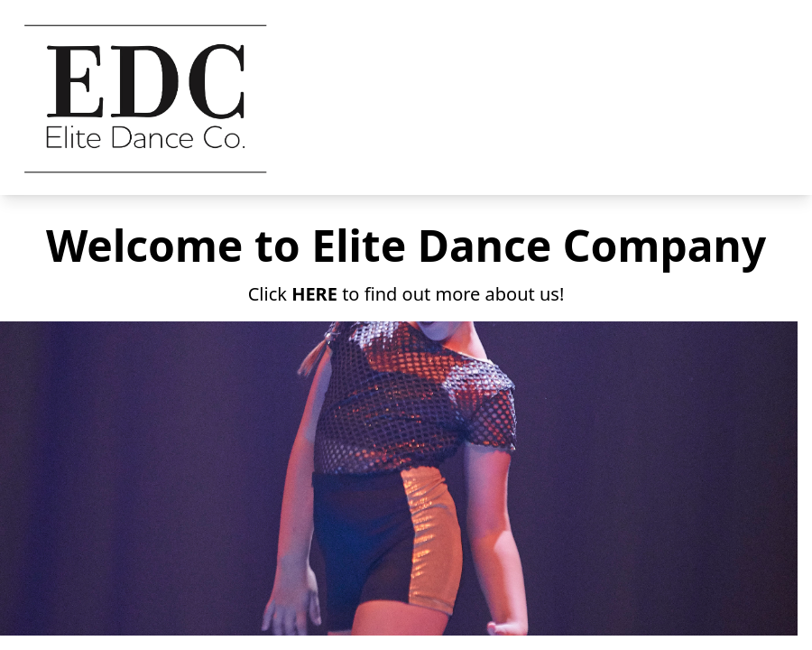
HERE (314, 294)
